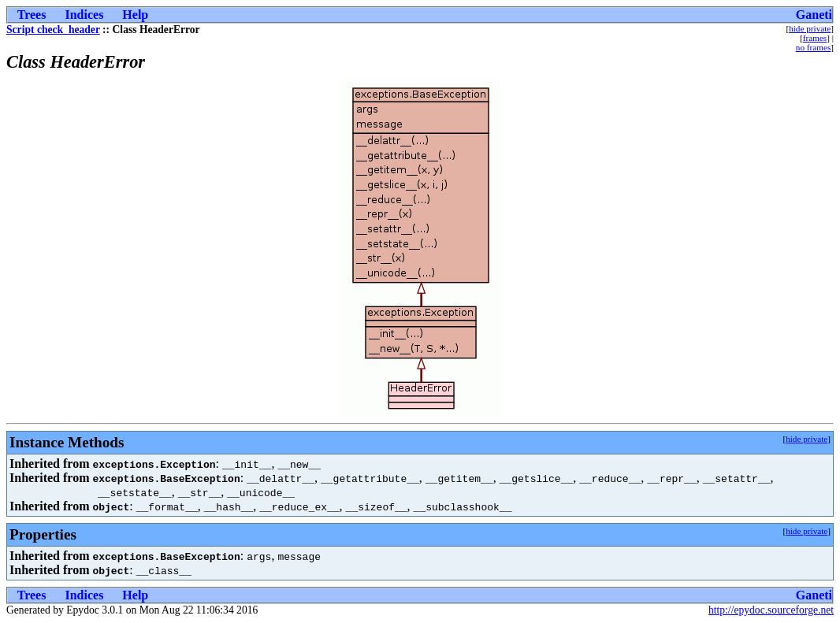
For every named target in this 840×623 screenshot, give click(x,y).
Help (135, 15)
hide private (810, 28)
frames (815, 38)
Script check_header (53, 30)
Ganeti (814, 15)
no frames (813, 47)
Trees (32, 15)
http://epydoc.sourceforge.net (771, 610)
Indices (84, 15)
